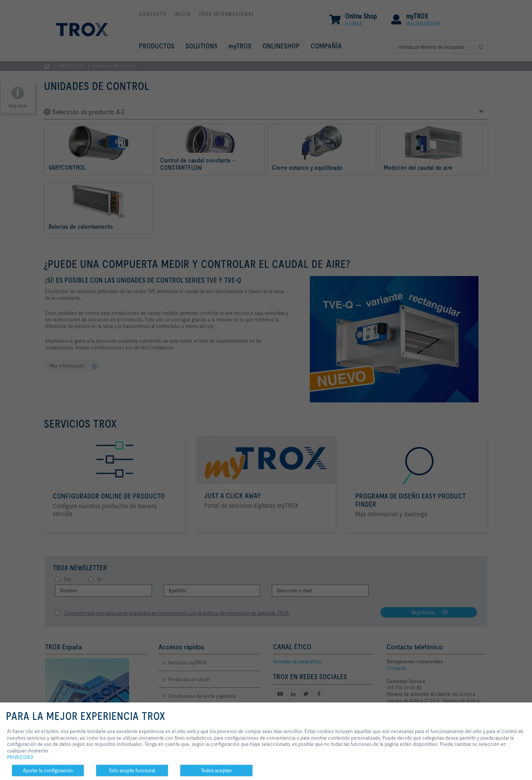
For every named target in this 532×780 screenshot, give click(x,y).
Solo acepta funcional (132, 770)
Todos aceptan (216, 770)
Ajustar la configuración (48, 770)
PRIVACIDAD (20, 757)
